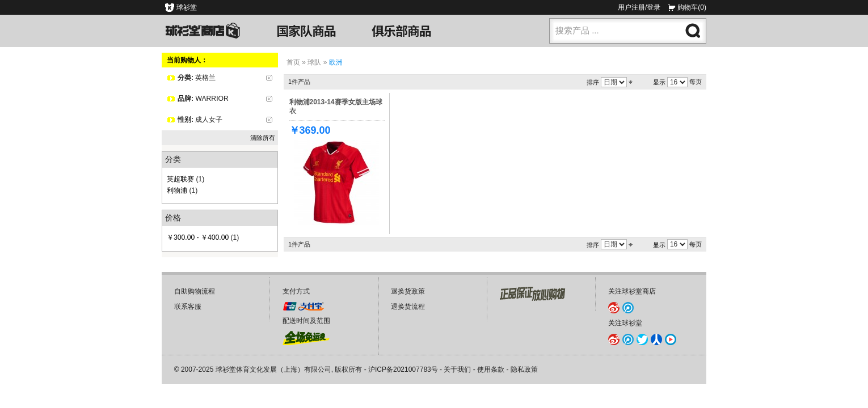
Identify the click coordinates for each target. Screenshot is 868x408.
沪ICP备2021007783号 (403, 369)
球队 (314, 62)
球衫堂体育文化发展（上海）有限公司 (273, 369)
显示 (659, 82)
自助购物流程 (195, 291)
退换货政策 (408, 291)
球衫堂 (187, 7)
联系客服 (188, 307)
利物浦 (177, 190)
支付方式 (296, 291)
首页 (293, 62)
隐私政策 (524, 369)
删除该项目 (269, 78)
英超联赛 (180, 179)
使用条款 (491, 369)
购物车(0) (692, 7)
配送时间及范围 (306, 321)
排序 (593, 82)
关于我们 (457, 369)
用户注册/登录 (639, 7)
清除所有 (263, 138)
